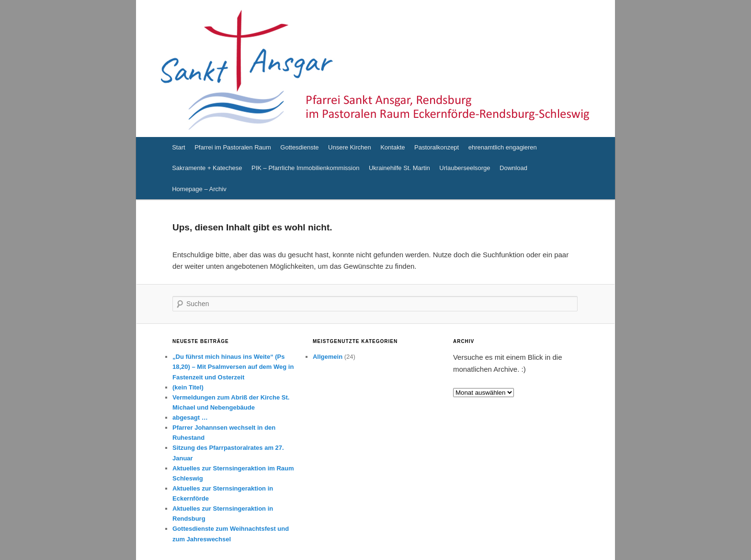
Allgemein (328, 357)
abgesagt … (190, 417)
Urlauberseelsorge (465, 168)
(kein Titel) (188, 387)
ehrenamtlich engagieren (503, 147)
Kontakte (393, 147)
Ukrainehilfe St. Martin (399, 168)
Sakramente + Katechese (207, 168)
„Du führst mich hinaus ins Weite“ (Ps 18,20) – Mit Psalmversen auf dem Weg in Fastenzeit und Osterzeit (233, 367)
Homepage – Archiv (199, 189)
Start (178, 147)
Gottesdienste (299, 147)
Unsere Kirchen (350, 147)
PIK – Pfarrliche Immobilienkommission (305, 168)
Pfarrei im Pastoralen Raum (233, 147)
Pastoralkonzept (437, 147)
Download (513, 168)
